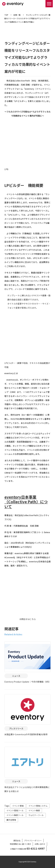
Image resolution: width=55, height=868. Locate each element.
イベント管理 (18, 806)
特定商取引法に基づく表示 (20, 844)
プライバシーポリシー (33, 840)
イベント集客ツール (15, 815)
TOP (6, 15)
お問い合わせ (40, 844)
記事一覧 (17, 15)
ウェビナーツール (36, 815)
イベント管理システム (38, 806)
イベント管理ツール (15, 810)
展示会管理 (11, 820)
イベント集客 (34, 810)
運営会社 (17, 840)
